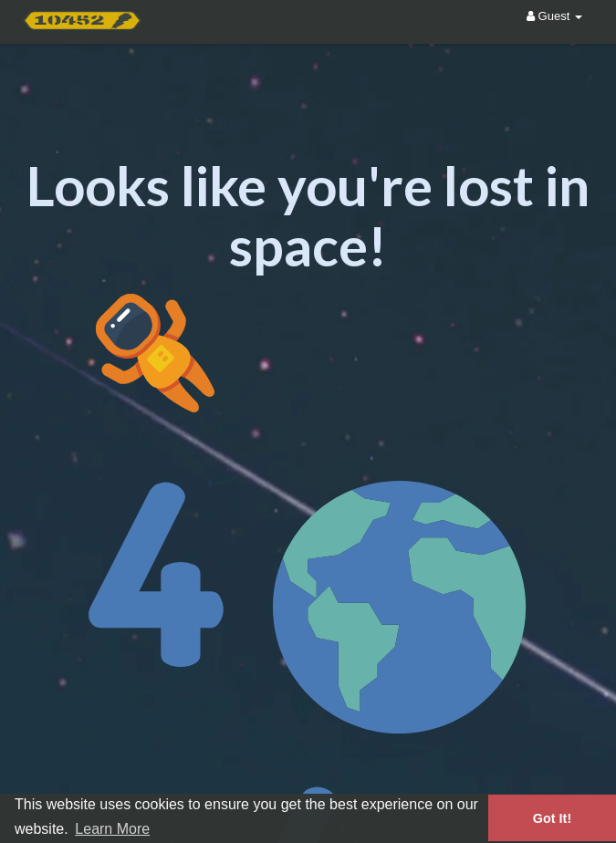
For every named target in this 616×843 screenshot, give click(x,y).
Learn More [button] (112, 829)
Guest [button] (554, 16)
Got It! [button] (552, 818)
